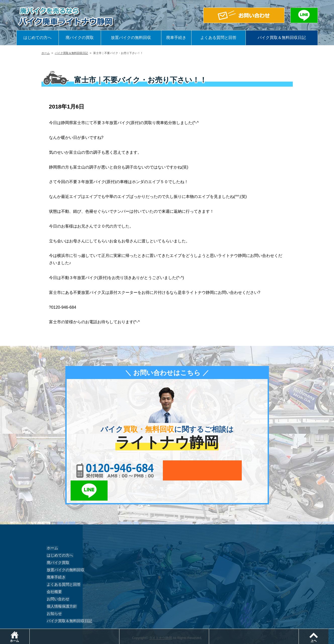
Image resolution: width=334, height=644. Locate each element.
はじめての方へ (37, 38)
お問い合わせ (57, 579)
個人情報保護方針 (61, 586)
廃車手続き (176, 38)
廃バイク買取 (57, 543)
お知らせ (54, 594)
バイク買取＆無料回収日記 (282, 38)
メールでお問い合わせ (190, 470)
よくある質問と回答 (218, 38)
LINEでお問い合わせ (248, 470)
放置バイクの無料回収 (131, 38)
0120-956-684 (109, 470)
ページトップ (334, 631)
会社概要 (54, 572)
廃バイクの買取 (80, 38)
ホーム (46, 53)
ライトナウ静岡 (160, 618)
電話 (120, 631)
